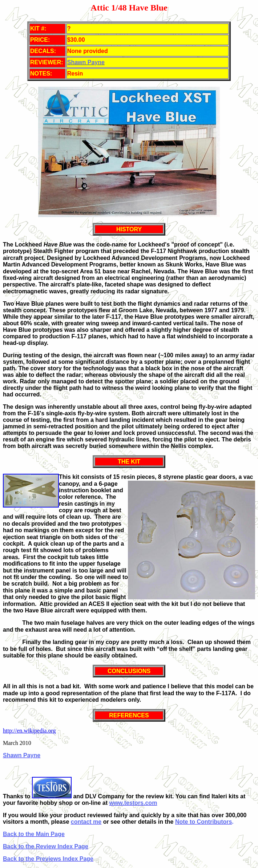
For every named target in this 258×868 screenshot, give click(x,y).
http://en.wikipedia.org (29, 731)
